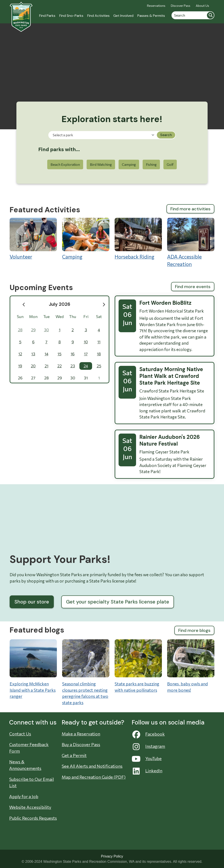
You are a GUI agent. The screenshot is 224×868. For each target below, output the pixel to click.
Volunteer (33, 239)
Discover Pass (181, 6)
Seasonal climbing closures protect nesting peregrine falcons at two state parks (85, 693)
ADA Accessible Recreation (191, 242)
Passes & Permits (151, 16)
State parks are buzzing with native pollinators (137, 687)
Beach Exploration (65, 164)
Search (210, 15)
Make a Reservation (81, 734)
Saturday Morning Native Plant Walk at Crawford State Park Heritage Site (171, 376)
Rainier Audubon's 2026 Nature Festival (170, 440)
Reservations (156, 6)
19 (20, 366)
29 (33, 330)
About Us (202, 6)
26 (20, 378)
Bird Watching (101, 164)
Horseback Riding (138, 239)
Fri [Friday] (86, 316)
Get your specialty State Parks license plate (118, 602)
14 (46, 354)
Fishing (151, 164)
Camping (129, 164)
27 (33, 378)
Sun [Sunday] (20, 316)
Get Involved (123, 16)
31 (86, 378)
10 (86, 342)
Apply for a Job (24, 796)
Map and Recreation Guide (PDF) (94, 777)
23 (73, 366)
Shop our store (32, 602)
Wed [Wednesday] (60, 316)
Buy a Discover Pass (81, 744)
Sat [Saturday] (99, 316)
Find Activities (98, 16)
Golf (170, 164)
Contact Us (20, 734)
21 (46, 366)
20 (33, 366)
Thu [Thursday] (73, 316)
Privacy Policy (112, 856)
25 (99, 366)
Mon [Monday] (33, 316)
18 (99, 354)
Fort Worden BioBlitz (165, 303)
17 (86, 354)
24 (86, 366)
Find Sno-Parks (71, 16)
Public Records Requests (33, 818)
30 (46, 330)
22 (59, 366)
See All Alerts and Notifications (92, 766)
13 (33, 354)
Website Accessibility (30, 807)
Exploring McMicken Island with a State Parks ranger (33, 690)
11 (99, 342)
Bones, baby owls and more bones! (187, 687)
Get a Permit (74, 755)
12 (20, 354)
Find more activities (190, 209)
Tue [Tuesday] (46, 316)
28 (20, 330)
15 (59, 354)
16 (73, 354)
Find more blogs (194, 630)
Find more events (193, 287)
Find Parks (47, 16)
